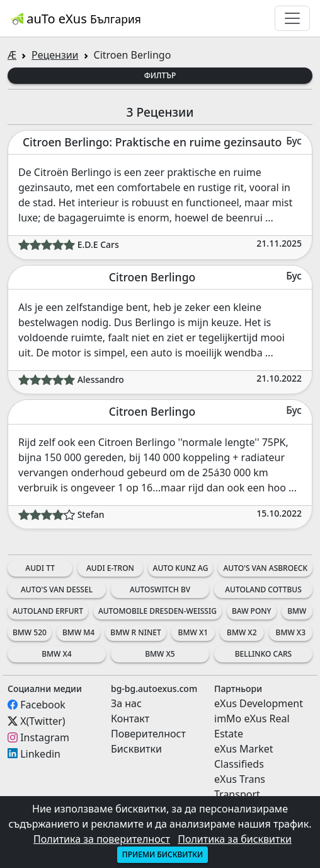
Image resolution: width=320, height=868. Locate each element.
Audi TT (40, 568)
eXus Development (259, 703)
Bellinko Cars (263, 654)
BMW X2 (242, 632)
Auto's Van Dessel (57, 589)
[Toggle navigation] (292, 18)
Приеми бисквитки (163, 854)
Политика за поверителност (102, 839)
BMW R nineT (135, 632)
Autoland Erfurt (48, 611)
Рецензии (55, 55)
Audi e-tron (110, 568)
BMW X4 (56, 654)
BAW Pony (252, 611)
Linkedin (40, 753)
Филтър (160, 75)
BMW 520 (30, 632)
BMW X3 (291, 632)
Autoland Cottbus (263, 589)
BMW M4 (78, 632)
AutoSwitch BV (160, 589)
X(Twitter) (43, 721)
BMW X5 (160, 654)
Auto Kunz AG (181, 568)
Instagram (45, 737)
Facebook (43, 705)
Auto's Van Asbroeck (265, 568)
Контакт (130, 718)
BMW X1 (193, 632)
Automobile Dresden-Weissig (157, 611)
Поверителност (148, 734)
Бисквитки (136, 749)
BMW (297, 611)
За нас (126, 703)
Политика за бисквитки (235, 839)
